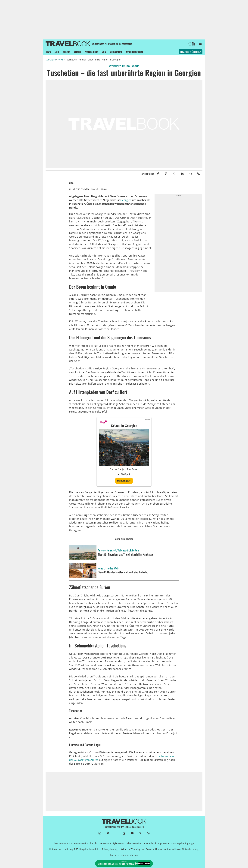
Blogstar (84, 849)
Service (77, 52)
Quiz (104, 52)
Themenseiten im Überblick (142, 843)
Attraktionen (91, 52)
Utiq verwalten (163, 849)
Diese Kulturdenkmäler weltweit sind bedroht (123, 572)
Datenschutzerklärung (61, 849)
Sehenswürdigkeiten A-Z (113, 843)
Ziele (57, 52)
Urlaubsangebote (135, 52)
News (48, 52)
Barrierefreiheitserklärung (124, 855)
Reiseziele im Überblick (191, 52)
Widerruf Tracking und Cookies (138, 849)
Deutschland (116, 52)
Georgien (126, 200)
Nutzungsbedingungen (183, 843)
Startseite (51, 60)
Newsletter (95, 849)
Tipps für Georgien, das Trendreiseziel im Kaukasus (126, 554)
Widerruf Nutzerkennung (185, 849)
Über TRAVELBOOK (63, 843)
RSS (76, 849)
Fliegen (67, 52)
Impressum (164, 843)
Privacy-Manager (111, 849)
